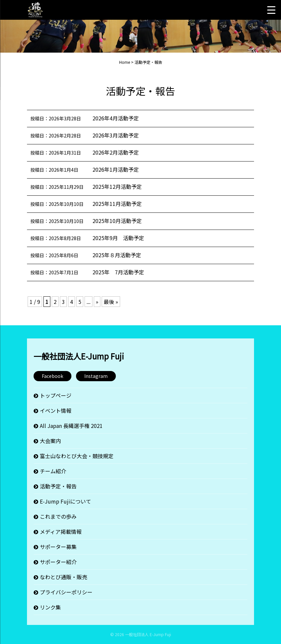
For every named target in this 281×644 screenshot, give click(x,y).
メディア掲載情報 (61, 532)
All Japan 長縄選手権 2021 (71, 426)
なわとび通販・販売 (64, 577)
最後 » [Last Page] (111, 302)
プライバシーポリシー (66, 592)
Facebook (52, 376)
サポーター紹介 (58, 562)
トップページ (56, 395)
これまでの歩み (58, 516)
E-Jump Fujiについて (65, 501)
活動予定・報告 (58, 486)
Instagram (96, 376)
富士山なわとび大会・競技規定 (77, 456)
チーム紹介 (53, 471)
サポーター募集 (58, 547)
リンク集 (50, 607)
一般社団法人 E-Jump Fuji (148, 634)
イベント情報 (56, 410)
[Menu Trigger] (271, 10)
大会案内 (50, 441)
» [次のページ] (97, 302)
